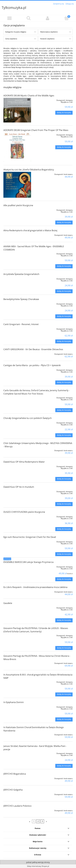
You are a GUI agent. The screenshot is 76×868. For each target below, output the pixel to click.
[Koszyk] (66, 18)
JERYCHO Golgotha (13, 790)
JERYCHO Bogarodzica (15, 774)
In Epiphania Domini (13, 702)
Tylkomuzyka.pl (14, 8)
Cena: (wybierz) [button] (11, 39)
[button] (9, 18)
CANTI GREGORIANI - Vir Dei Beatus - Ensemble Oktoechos (33, 349)
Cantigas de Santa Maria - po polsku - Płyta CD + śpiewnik (32, 365)
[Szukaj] (29, 18)
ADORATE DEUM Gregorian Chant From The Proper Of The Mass (36, 130)
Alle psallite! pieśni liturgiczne (18, 205)
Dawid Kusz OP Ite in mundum (19, 487)
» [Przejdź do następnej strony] (46, 821)
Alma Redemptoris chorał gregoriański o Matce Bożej (30, 230)
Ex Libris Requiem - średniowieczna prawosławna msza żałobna (35, 587)
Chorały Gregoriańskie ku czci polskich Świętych (28, 418)
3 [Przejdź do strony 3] (42, 821)
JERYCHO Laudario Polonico (17, 806)
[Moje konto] (48, 18)
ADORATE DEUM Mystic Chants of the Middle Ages (29, 95)
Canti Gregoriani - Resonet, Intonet (21, 324)
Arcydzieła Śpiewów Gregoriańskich (21, 274)
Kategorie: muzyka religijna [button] (16, 32)
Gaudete (8, 603)
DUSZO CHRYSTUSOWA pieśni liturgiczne (24, 512)
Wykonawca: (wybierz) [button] (49, 32)
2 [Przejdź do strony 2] (38, 821)
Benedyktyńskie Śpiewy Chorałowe (21, 299)
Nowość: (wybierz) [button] (47, 39)
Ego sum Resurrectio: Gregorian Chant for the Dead (30, 537)
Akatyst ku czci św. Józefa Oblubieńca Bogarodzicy (29, 170)
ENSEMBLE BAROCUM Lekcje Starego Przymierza (28, 562)
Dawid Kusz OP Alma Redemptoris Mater (24, 462)
